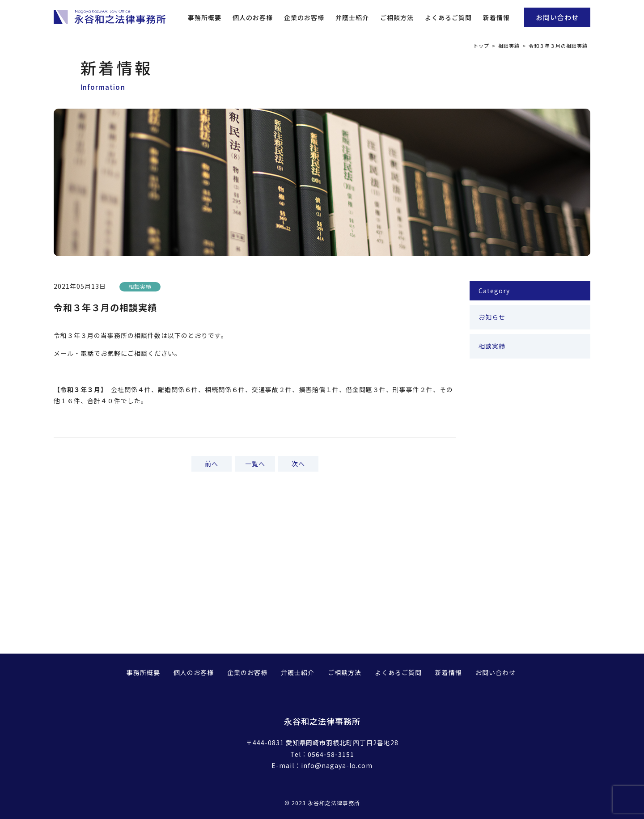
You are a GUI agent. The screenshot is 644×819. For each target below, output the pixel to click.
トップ (481, 46)
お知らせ (492, 317)
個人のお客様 (253, 17)
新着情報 (496, 17)
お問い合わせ (557, 17)
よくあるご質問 (448, 17)
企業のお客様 (304, 17)
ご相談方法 (397, 17)
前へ (212, 464)
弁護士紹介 (352, 17)
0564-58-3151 (331, 754)
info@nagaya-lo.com (337, 765)
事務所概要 (205, 17)
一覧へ (255, 464)
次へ (298, 464)
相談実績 (509, 46)
